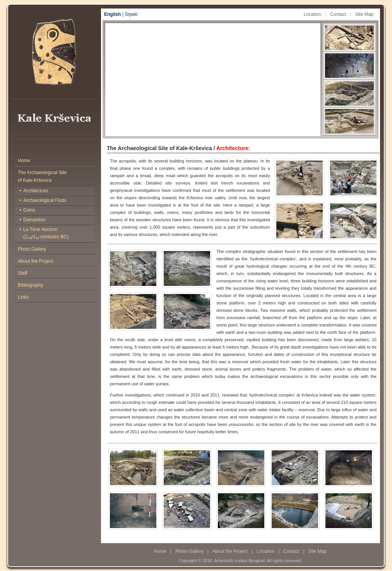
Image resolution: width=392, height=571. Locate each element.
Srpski (131, 14)
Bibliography (31, 285)
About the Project (36, 261)
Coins (29, 210)
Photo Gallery (32, 249)
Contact (338, 14)
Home (24, 161)
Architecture (36, 191)
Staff (22, 273)
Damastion (34, 220)
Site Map (364, 14)
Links (23, 297)
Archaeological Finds (45, 200)
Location (312, 14)
